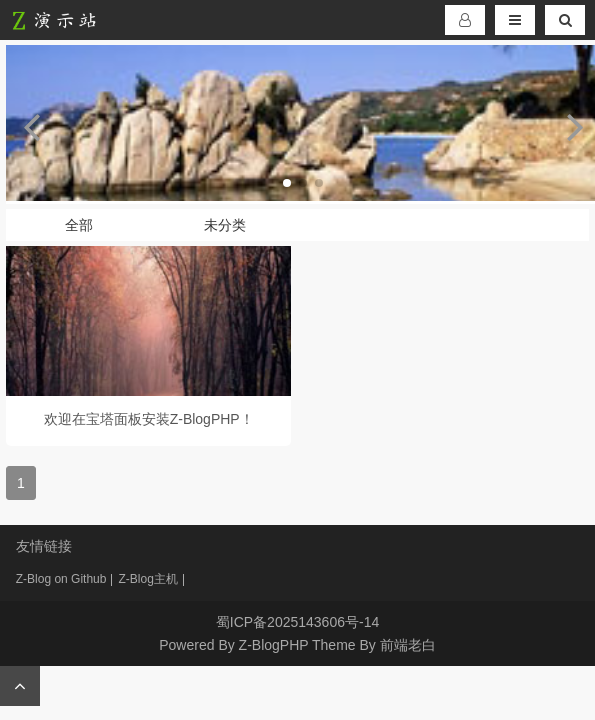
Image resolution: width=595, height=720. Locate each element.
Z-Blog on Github (61, 579)
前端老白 (408, 645)
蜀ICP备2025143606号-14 (297, 622)
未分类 (225, 225)
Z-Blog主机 (147, 579)
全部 (79, 225)
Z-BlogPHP (274, 645)
